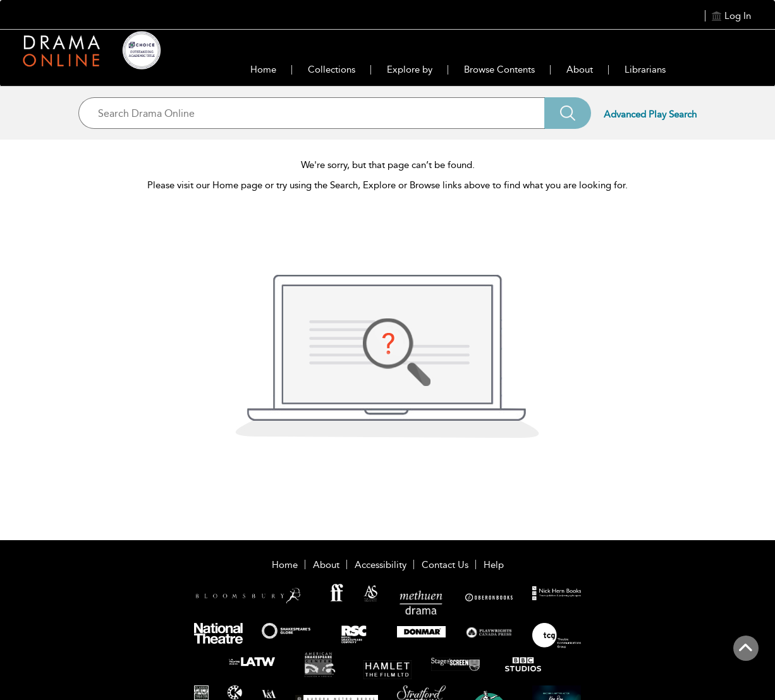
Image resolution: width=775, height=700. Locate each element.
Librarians (645, 69)
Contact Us (445, 565)
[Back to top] (746, 655)
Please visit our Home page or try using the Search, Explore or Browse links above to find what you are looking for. (387, 185)
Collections (332, 69)
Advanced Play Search (650, 114)
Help (494, 565)
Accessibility (381, 565)
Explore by (410, 69)
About (580, 69)
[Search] (568, 113)
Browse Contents (499, 69)
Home (263, 69)
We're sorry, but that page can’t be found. (388, 165)
